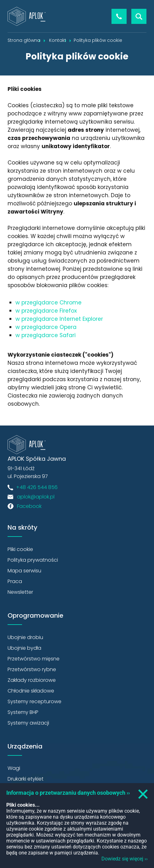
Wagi (14, 768)
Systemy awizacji (28, 723)
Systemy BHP (23, 712)
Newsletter (20, 592)
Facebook (29, 506)
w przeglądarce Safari (46, 335)
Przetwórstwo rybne (32, 669)
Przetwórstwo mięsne (34, 659)
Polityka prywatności (33, 560)
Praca (15, 581)
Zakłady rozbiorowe (32, 680)
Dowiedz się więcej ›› (125, 859)
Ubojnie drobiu (25, 637)
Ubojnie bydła (24, 648)
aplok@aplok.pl (36, 497)
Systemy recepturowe (34, 701)
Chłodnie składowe (31, 691)
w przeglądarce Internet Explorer (59, 319)
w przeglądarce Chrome (48, 303)
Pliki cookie (20, 549)
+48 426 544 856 (119, 16)
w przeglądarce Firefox (46, 311)
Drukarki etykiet (26, 779)
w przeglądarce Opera (46, 327)
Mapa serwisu (24, 571)
